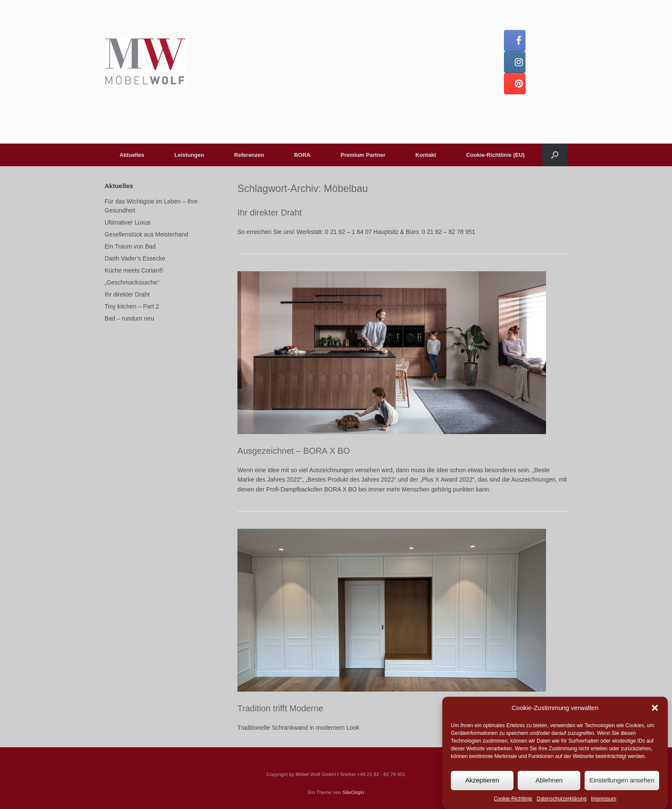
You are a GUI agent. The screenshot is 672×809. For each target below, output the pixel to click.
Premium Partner (363, 155)
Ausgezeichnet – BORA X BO (294, 451)
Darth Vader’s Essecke (135, 258)
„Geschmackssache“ (132, 282)
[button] (655, 709)
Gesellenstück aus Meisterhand (146, 234)
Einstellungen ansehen (622, 781)
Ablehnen (549, 781)
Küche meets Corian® (134, 270)
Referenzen (249, 155)
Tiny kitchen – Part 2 (132, 306)
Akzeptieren (482, 781)
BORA (302, 155)
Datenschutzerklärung (562, 799)
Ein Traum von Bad (130, 246)
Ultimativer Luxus (127, 222)
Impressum (604, 799)
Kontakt (426, 155)
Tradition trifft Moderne (280, 708)
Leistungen (189, 155)
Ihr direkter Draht (270, 213)
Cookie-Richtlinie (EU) (496, 155)
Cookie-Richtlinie (513, 799)
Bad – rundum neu (129, 318)
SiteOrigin (353, 792)
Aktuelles (132, 155)
